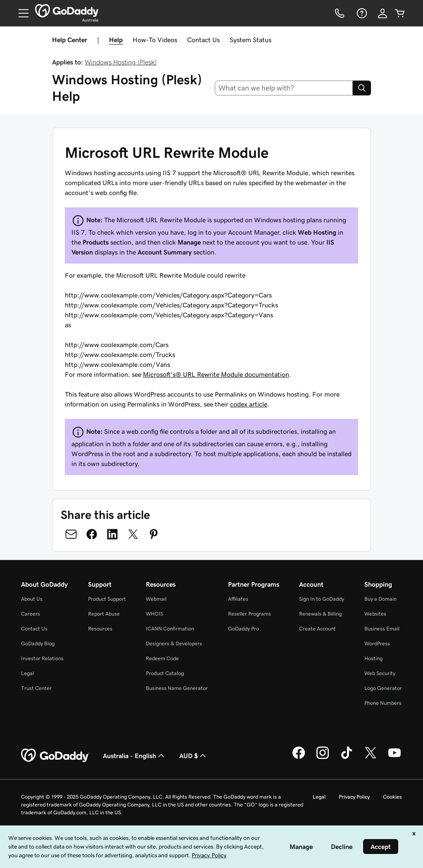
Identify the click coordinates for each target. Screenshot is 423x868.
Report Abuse (104, 614)
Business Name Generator (177, 688)
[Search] (362, 88)
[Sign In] (383, 13)
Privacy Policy (354, 797)
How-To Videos (155, 40)
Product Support (107, 599)
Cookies (392, 797)
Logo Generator (383, 688)
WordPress (377, 643)
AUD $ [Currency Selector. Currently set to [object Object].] (194, 756)
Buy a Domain (380, 599)
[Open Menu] (20, 13)
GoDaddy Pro (244, 629)
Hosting (373, 658)
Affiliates (238, 599)
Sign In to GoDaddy (322, 599)
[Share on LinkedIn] (112, 534)
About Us (32, 599)
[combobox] (284, 88)
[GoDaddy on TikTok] (347, 758)
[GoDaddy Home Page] (55, 756)
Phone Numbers (383, 703)
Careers (31, 614)
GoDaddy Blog (38, 643)
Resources (100, 629)
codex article (249, 404)
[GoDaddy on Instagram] (323, 758)
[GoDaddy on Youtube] (394, 758)
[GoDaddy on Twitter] (371, 758)
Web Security (380, 673)
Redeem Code (162, 658)
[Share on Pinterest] (154, 534)
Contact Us (203, 40)
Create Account (317, 629)
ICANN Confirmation (170, 629)
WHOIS (154, 614)
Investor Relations (42, 658)
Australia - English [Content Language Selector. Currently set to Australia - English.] (134, 756)
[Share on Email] (71, 534)
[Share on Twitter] (133, 534)
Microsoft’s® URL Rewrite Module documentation (216, 374)
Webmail (156, 599)
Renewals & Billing (320, 614)
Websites (375, 614)
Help (116, 40)
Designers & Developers (174, 643)
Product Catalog (165, 673)
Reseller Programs (250, 614)
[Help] (361, 13)
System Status (251, 40)
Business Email (382, 629)
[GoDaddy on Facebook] (299, 758)
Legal (27, 673)
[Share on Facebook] (92, 534)
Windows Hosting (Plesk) (121, 62)
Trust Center (36, 688)
